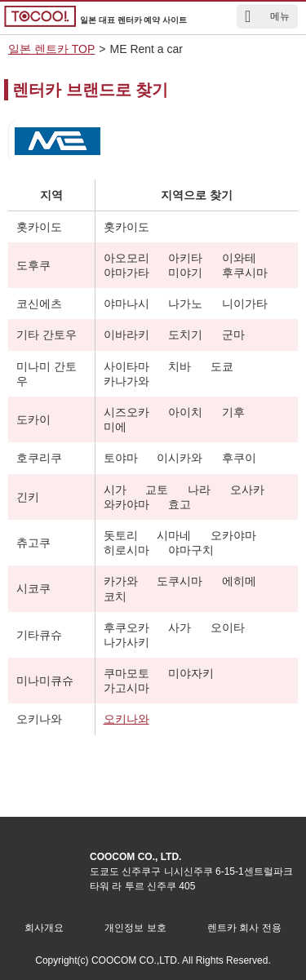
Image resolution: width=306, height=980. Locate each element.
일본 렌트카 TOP (51, 49)
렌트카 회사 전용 (244, 928)
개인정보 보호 (135, 928)
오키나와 (126, 719)
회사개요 (44, 928)
